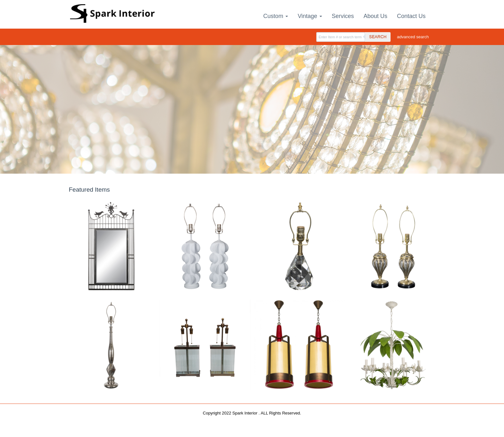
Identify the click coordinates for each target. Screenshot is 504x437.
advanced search (413, 37)
